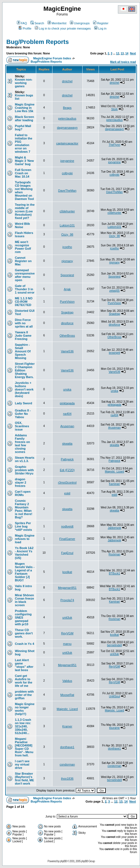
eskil (67, 493)
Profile (25, 28)
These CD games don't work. (24, 633)
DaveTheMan (67, 191)
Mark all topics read (123, 62)
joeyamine (67, 161)
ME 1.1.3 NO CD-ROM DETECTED (24, 302)
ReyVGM (67, 633)
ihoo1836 (67, 779)
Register (101, 23)
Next (133, 53)
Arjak (67, 289)
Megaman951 (67, 588)
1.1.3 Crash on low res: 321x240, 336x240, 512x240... (23, 726)
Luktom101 (67, 225)
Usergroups (80, 23)
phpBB (63, 861)
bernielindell (114, 645)
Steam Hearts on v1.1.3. (25, 459)
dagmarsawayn (67, 128)
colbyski (67, 173)
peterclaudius (67, 118)
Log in (100, 28)
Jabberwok (114, 528)
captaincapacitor (67, 143)
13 (122, 53)
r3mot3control (67, 482)
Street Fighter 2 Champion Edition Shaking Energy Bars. (25, 370)
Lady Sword (23, 403)
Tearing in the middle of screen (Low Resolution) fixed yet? (25, 211)
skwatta (67, 444)
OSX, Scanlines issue (22, 426)
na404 (67, 414)
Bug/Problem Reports (38, 42)
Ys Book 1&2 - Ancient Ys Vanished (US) (24, 553)
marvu (67, 644)
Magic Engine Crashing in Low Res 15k (25, 108)
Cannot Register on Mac (23, 261)
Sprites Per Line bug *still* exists (23, 526)
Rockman (114, 554)
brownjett (114, 353)
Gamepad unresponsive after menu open (25, 275)
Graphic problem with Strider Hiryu (24, 470)
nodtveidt (67, 526)
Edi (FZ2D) (67, 470)
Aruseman (67, 426)
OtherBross (67, 336)
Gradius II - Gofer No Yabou (23, 414)
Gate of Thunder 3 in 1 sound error (25, 289)
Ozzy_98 (67, 234)
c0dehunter (67, 211)
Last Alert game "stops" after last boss (24, 665)
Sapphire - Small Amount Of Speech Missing (23, 351)
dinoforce (67, 323)
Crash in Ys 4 (25, 644)
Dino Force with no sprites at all (24, 323)
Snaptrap (67, 312)
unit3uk (67, 618)
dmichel (67, 81)
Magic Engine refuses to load (25, 539)
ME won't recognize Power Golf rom (23, 247)
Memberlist (57, 23)
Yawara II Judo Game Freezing (23, 336)
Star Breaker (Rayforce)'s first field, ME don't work (24, 779)
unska (67, 389)
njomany (67, 261)
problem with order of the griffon (24, 695)
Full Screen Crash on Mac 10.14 (23, 173)
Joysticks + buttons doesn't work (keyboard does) (24, 389)
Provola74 (67, 600)
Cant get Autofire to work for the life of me (24, 681)
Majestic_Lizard (114, 472)
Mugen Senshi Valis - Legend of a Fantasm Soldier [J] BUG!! (25, 572)
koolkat (67, 572)
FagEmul (67, 553)
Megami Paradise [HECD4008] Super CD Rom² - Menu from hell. (24, 747)
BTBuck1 (114, 573)
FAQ (22, 23)
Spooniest (67, 275)
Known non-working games (24, 83)
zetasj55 (114, 291)
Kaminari (114, 484)
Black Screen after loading (24, 118)
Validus (67, 681)
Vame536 (67, 351)
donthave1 (67, 747)
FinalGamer (67, 539)
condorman (67, 764)
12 (117, 53)
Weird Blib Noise (22, 225)
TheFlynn (115, 145)
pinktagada (67, 403)
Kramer (67, 726)
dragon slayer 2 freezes (21, 482)
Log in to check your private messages (63, 28)
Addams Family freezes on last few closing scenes (22, 444)
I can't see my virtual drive (22, 764)
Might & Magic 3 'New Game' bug (24, 161)
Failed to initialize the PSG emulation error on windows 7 (24, 143)
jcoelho (67, 247)
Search (37, 23)
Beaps (67, 108)
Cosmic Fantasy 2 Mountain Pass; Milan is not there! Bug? (24, 509)
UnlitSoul (114, 696)
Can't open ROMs (23, 493)
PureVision (67, 302)
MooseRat (67, 695)
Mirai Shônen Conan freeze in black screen (24, 600)
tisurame (114, 728)
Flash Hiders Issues (24, 234)
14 (127, 53)
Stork (114, 109)
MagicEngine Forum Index (52, 58)
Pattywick (67, 459)
